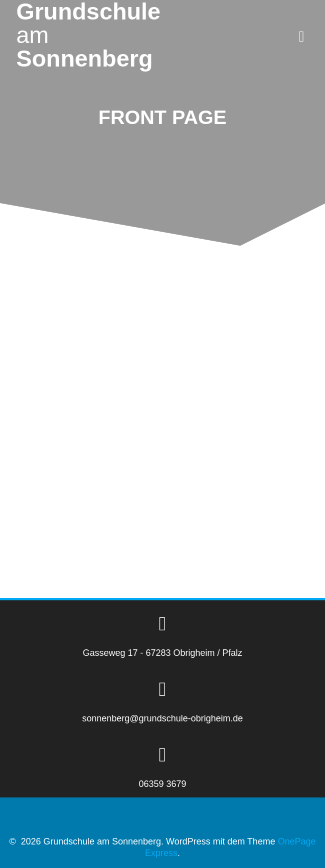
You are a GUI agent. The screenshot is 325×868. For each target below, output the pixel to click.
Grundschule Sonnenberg (89, 35)
